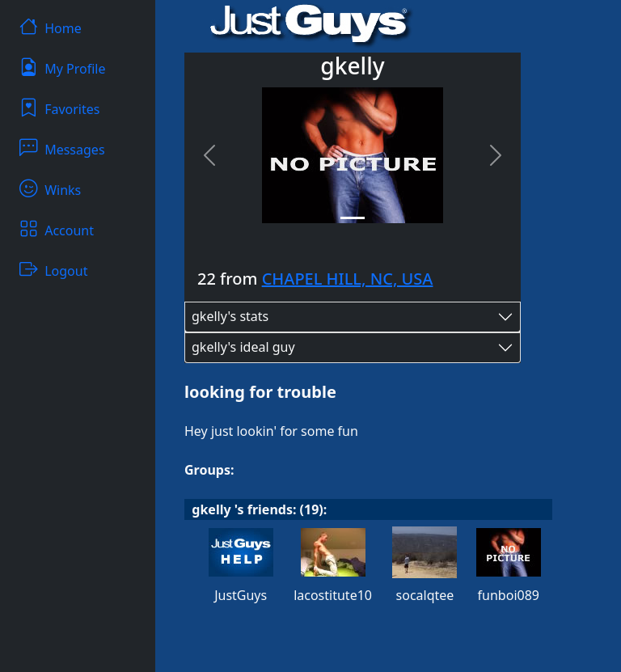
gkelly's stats (230, 316)
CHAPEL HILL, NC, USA (348, 279)
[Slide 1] (353, 218)
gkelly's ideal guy (243, 347)
